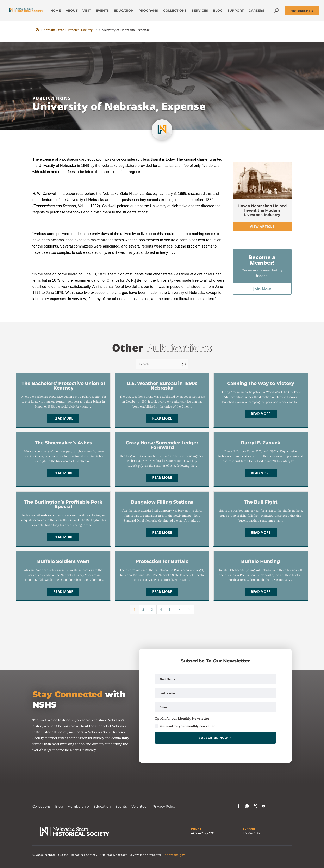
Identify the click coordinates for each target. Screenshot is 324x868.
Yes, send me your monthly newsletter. (185, 726)
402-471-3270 (203, 833)
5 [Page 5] (170, 609)
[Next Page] (179, 610)
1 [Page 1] (135, 609)
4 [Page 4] (161, 609)
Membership (78, 806)
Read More (63, 418)
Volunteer (140, 806)
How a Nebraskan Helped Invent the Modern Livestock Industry (262, 210)
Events (121, 806)
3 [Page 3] (152, 609)
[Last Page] (189, 610)
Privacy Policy (164, 806)
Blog (59, 806)
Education (102, 806)
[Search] (158, 364)
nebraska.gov (175, 855)
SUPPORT (249, 829)
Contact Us (251, 833)
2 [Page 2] (143, 609)
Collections (42, 806)
